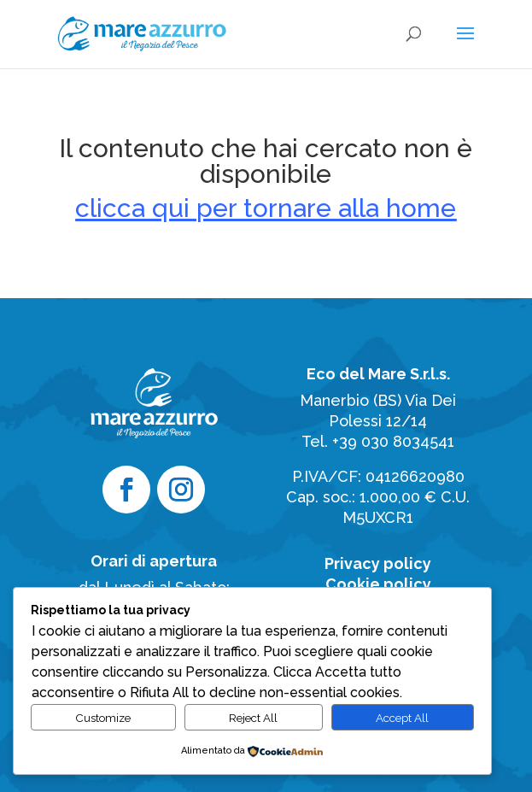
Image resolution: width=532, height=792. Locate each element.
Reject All (253, 718)
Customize (103, 718)
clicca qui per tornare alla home (266, 208)
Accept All (402, 718)
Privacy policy (378, 563)
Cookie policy (378, 584)
